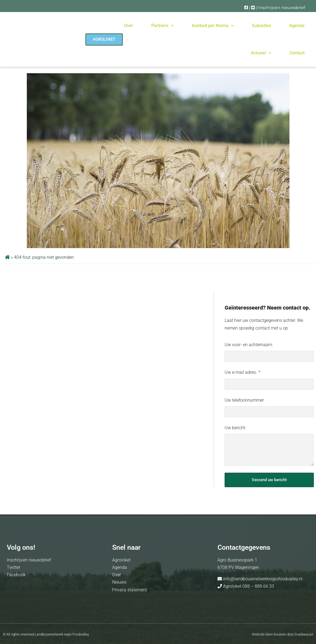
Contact (297, 53)
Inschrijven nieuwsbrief (282, 8)
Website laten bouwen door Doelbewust (282, 634)
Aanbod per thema (213, 26)
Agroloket (121, 560)
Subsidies (262, 26)
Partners (163, 26)
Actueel (261, 53)
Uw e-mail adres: (241, 372)
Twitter (14, 567)
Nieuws (119, 582)
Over (129, 26)
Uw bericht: (235, 428)
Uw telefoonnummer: (245, 400)
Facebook (16, 575)
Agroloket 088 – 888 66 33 (248, 586)
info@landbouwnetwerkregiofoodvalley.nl (262, 579)
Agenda (297, 26)
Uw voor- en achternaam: (249, 345)
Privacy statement (130, 590)
